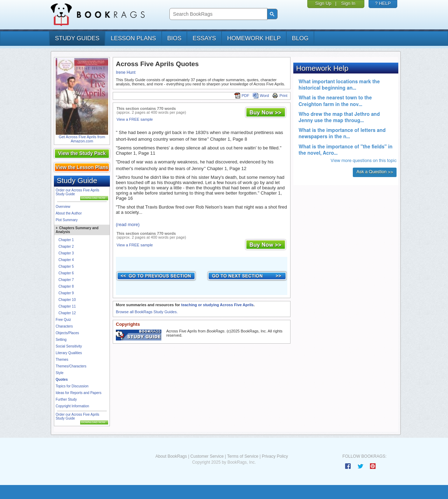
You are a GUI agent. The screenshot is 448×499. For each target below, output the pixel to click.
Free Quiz (63, 320)
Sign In (348, 3)
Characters (64, 326)
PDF (242, 96)
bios (174, 38)
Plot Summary (67, 220)
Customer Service (207, 456)
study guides (77, 38)
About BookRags (171, 456)
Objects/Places (67, 333)
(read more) (128, 224)
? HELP (383, 3)
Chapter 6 (66, 273)
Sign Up (323, 3)
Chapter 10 (67, 300)
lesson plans (133, 38)
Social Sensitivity (69, 346)
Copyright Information (72, 406)
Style (59, 373)
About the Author (69, 213)
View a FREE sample (135, 119)
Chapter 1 (66, 240)
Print (280, 96)
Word (261, 96)
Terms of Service (243, 456)
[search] (218, 14)
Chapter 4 (66, 260)
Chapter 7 (66, 280)
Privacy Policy (275, 456)
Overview (63, 207)
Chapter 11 (67, 306)
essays (204, 38)
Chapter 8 (66, 286)
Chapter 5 (66, 266)
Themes (62, 360)
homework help (254, 38)
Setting (61, 340)
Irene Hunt (126, 72)
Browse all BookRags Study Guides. (147, 312)
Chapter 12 (67, 313)
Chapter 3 (66, 253)
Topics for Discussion (72, 386)
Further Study (66, 399)
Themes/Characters (71, 366)
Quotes (62, 379)
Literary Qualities (69, 353)
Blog (300, 38)
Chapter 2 (66, 247)
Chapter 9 (66, 293)
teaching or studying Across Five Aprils (217, 305)
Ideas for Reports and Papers (79, 393)
